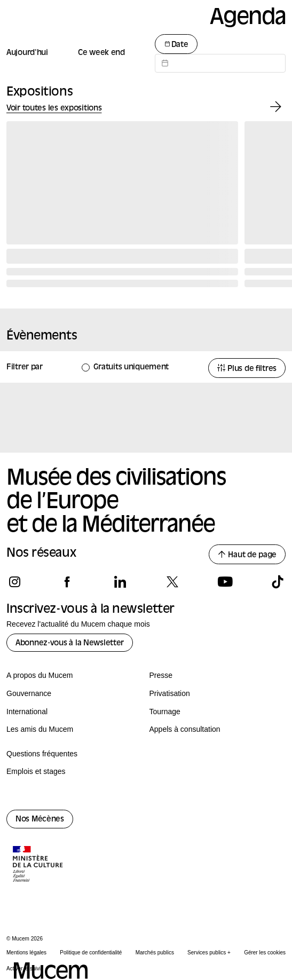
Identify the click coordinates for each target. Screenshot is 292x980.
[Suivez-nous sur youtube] (225, 582)
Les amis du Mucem (40, 729)
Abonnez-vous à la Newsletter (70, 643)
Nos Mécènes (40, 820)
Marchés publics (155, 953)
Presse (161, 675)
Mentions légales (26, 953)
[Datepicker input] (220, 63)
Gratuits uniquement (131, 367)
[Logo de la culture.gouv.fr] (38, 865)
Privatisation (170, 693)
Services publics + (209, 953)
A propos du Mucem (40, 675)
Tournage (165, 712)
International (27, 712)
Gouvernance (29, 693)
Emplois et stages (36, 771)
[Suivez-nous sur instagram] (15, 582)
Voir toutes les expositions (54, 109)
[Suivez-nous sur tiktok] (277, 582)
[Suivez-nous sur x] (172, 582)
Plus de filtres (247, 369)
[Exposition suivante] (276, 107)
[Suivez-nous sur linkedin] (120, 582)
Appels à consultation (185, 729)
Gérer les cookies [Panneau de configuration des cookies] (265, 953)
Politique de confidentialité (91, 953)
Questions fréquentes (42, 754)
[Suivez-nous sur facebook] (67, 582)
